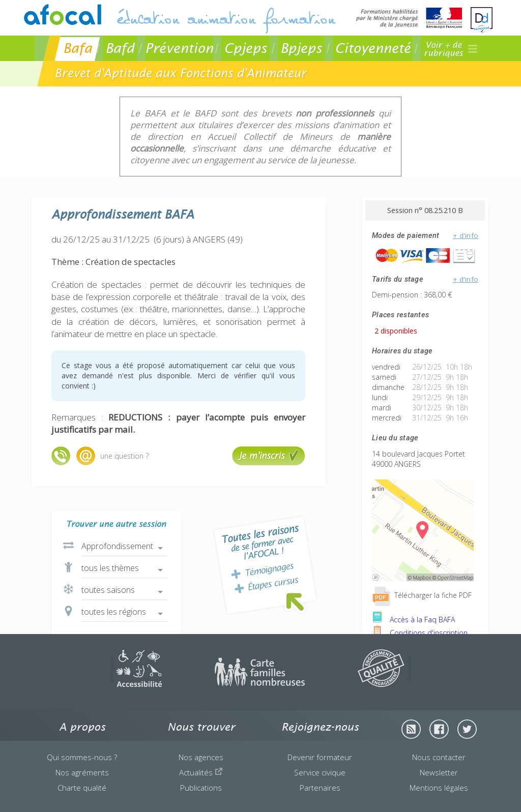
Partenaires (320, 788)
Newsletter (439, 772)
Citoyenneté (373, 48)
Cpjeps (245, 48)
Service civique (320, 772)
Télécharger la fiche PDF (422, 595)
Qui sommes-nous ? (82, 757)
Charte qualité (82, 788)
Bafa (78, 48)
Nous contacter (439, 757)
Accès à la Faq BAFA (413, 620)
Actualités (201, 772)
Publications (201, 788)
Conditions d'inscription (420, 633)
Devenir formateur (320, 757)
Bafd (120, 48)
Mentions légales (439, 788)
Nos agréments (82, 772)
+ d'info (466, 235)
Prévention (179, 48)
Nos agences (201, 757)
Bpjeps (301, 48)
